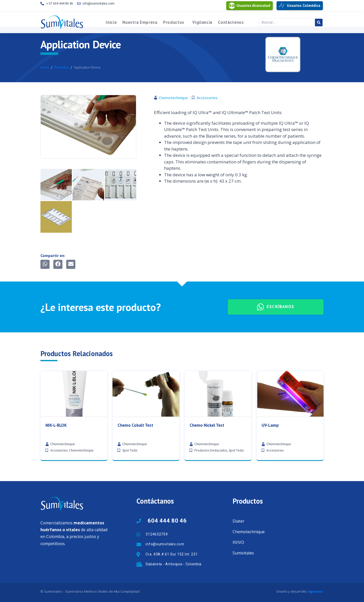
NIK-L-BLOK (56, 510)
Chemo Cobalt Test (135, 510)
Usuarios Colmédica (304, 5)
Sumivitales (243, 553)
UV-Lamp (270, 510)
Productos (174, 22)
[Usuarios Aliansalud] (232, 6)
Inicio (111, 22)
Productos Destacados (211, 536)
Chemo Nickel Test (207, 510)
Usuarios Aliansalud (253, 5)
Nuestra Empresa (140, 22)
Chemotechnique (81, 536)
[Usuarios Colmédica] (282, 6)
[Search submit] (319, 23)
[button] (45, 264)
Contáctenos (231, 22)
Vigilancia (202, 22)
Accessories (59, 536)
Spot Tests (130, 536)
